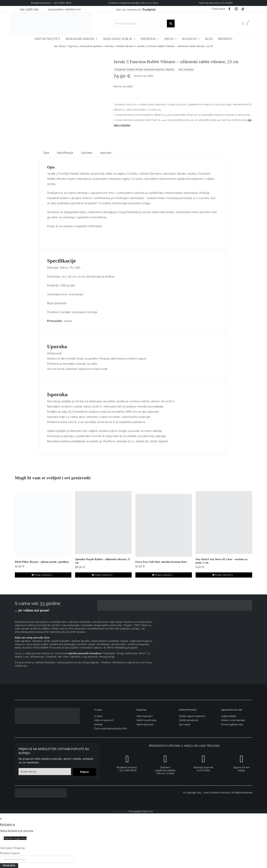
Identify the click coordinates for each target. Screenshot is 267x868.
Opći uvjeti (185, 725)
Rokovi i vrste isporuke (233, 720)
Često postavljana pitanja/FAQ (111, 729)
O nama (98, 716)
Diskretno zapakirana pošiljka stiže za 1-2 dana (165, 770)
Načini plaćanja (145, 725)
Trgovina (73, 46)
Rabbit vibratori (126, 46)
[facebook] (229, 9)
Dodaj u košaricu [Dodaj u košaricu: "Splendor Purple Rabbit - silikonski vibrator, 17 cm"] (103, 575)
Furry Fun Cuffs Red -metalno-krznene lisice (161, 562)
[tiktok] (243, 9)
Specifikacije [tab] (65, 153)
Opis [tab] (46, 153)
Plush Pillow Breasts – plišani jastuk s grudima (42, 562)
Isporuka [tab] (106, 153)
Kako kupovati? (145, 716)
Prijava (84, 772)
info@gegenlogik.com (141, 811)
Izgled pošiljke (229, 716)
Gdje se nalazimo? (104, 720)
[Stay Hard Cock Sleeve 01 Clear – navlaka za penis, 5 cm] (224, 522)
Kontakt (98, 725)
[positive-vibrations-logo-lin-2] (51, 14)
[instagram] (236, 9)
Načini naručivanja (147, 720)
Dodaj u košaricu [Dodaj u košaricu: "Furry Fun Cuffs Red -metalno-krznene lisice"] (164, 575)
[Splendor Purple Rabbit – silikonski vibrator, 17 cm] (103, 522)
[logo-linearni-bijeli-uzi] (47, 709)
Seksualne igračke (91, 46)
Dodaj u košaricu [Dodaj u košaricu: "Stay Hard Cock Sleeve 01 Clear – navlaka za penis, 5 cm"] (224, 575)
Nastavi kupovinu (15, 838)
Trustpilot (103, 605)
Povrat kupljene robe (232, 725)
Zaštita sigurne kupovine (192, 716)
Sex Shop (60, 46)
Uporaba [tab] (87, 153)
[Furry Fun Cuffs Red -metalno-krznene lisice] (164, 525)
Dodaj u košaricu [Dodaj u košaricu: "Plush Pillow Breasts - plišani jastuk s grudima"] (43, 575)
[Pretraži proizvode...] (139, 24)
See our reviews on (136, 10)
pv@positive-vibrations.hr (65, 9)
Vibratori (109, 46)
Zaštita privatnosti (189, 720)
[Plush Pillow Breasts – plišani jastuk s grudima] (43, 524)
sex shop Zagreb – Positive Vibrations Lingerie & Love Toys (115, 662)
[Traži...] (171, 24)
